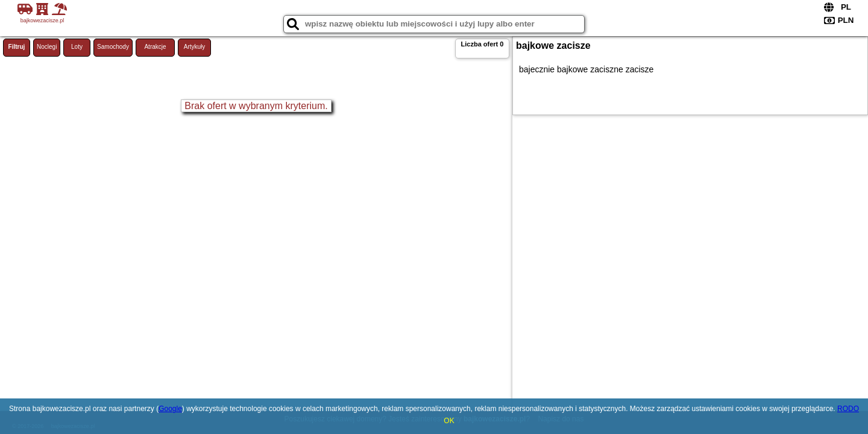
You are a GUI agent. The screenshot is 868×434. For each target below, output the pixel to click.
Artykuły (195, 47)
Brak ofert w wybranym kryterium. (256, 106)
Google (170, 409)
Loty (77, 47)
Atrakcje (155, 47)
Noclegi (47, 47)
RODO (848, 409)
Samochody (113, 47)
